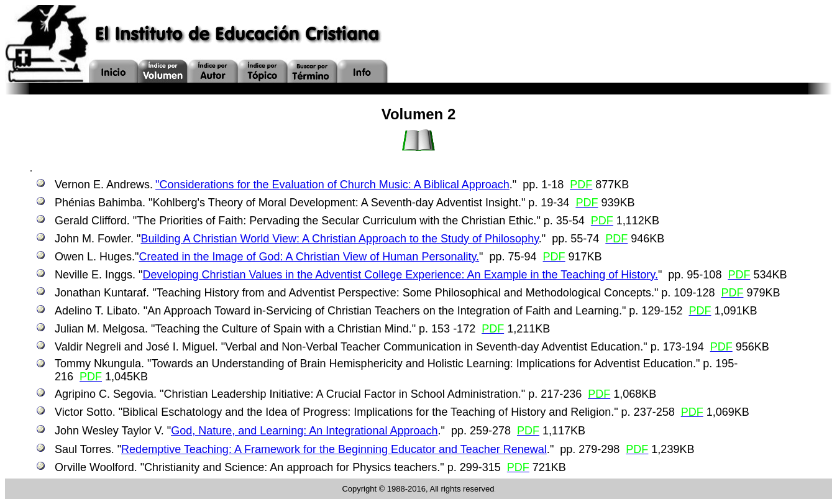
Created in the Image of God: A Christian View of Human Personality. (309, 257)
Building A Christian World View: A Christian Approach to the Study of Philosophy (339, 239)
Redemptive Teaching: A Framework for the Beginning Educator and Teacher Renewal (334, 449)
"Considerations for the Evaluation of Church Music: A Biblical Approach (332, 185)
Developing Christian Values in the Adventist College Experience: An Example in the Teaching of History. (400, 275)
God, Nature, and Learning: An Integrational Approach (304, 431)
